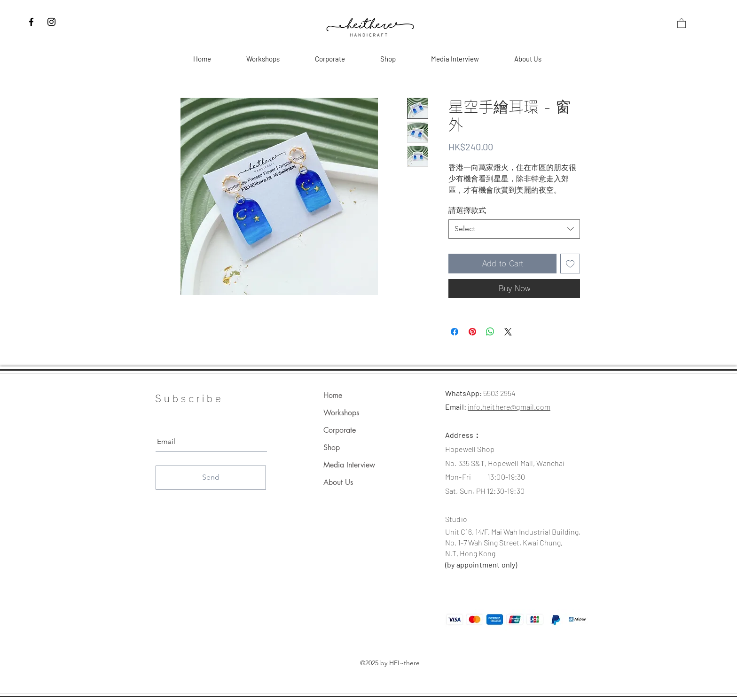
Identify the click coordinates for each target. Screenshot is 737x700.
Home (333, 395)
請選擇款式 (467, 210)
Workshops (341, 413)
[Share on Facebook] (455, 332)
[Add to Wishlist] (570, 264)
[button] (682, 23)
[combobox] (514, 229)
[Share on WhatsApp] (490, 332)
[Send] (211, 478)
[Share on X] (508, 332)
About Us (338, 482)
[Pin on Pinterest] (472, 332)
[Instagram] (51, 22)
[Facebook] (31, 22)
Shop (332, 447)
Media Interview (349, 465)
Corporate (340, 430)
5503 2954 (499, 393)
